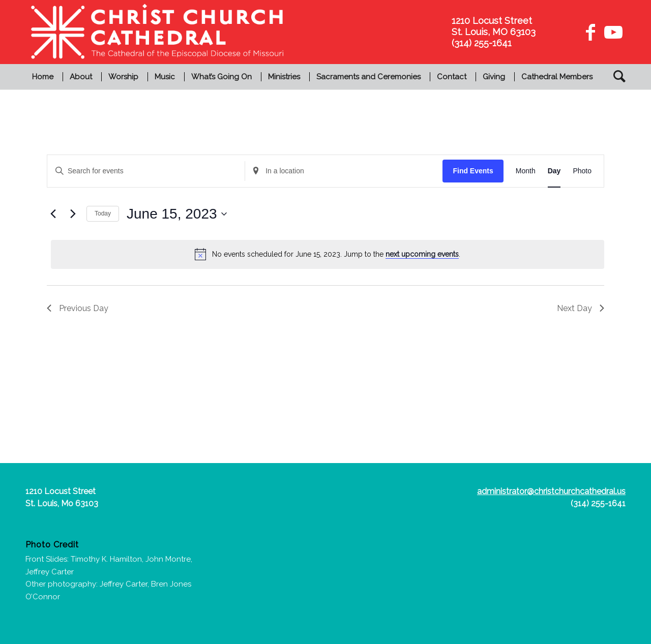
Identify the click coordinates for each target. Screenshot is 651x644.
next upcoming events (422, 254)
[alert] (328, 254)
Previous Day (78, 308)
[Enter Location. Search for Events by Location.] (344, 171)
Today (103, 213)
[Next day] (73, 214)
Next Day (581, 308)
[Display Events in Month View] (526, 171)
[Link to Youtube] (612, 32)
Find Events (473, 171)
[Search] (616, 77)
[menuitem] (44, 77)
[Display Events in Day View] (554, 171)
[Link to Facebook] (590, 32)
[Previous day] (53, 214)
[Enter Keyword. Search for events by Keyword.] (146, 171)
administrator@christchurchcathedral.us (551, 491)
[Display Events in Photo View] (582, 171)
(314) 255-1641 (598, 503)
